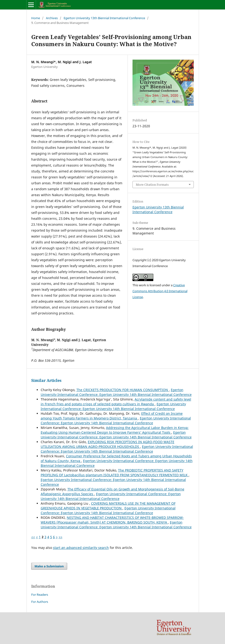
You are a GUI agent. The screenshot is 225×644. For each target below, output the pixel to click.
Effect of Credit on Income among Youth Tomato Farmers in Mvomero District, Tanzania (112, 416)
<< (33, 537)
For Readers (40, 595)
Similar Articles (46, 380)
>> (61, 537)
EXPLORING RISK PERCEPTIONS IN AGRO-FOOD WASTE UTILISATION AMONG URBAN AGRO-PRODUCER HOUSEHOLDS (108, 444)
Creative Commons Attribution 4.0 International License (160, 291)
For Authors (40, 602)
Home (36, 18)
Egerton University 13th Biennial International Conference (104, 18)
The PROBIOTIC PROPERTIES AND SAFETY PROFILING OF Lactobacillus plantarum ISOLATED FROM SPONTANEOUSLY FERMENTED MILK (115, 473)
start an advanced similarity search (81, 548)
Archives (52, 18)
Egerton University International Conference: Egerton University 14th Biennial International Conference (116, 392)
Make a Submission (49, 566)
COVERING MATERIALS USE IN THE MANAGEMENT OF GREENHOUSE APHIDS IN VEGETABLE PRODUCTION (108, 506)
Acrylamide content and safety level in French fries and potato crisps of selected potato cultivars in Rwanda (116, 402)
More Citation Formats (152, 185)
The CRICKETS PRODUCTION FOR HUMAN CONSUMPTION (123, 390)
